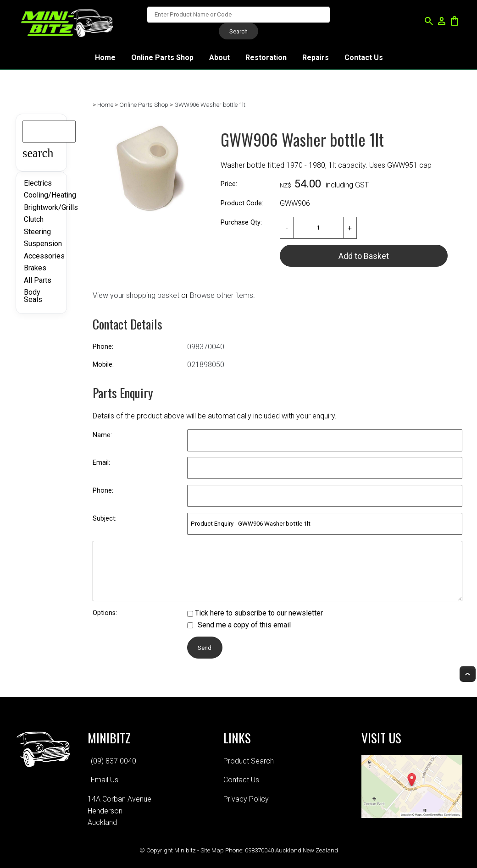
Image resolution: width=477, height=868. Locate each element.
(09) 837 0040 (114, 761)
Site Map (212, 850)
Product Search (249, 761)
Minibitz (185, 850)
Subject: (105, 519)
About (219, 58)
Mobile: (103, 365)
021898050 (206, 365)
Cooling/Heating (50, 195)
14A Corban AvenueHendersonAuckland (119, 811)
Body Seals (33, 296)
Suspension (43, 244)
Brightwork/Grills (51, 207)
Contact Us (364, 58)
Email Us (105, 780)
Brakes (35, 268)
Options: (105, 613)
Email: (101, 463)
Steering (37, 232)
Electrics (38, 183)
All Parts (38, 280)
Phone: (103, 347)
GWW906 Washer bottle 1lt (210, 105)
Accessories (44, 256)
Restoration (266, 58)
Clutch (34, 219)
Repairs (316, 58)
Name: (102, 435)
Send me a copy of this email (239, 625)
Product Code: (242, 203)
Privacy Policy (246, 799)
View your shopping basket (136, 295)
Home (105, 58)
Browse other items (222, 295)
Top (468, 674)
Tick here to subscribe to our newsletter (255, 613)
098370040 (206, 347)
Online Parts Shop (162, 58)
